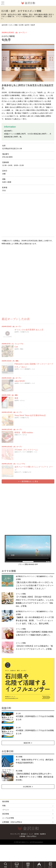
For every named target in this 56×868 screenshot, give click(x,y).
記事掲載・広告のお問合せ (12, 822)
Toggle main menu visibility (3, 2)
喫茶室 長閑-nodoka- (24, 433)
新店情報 (6, 814)
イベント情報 (35, 600)
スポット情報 (13, 25)
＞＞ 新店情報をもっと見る (28, 481)
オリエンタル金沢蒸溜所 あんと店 (29, 330)
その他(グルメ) (24, 332)
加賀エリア (18, 435)
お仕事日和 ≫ (28, 787)
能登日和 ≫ (28, 743)
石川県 (21, 25)
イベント (28, 810)
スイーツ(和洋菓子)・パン (27, 369)
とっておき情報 (8, 818)
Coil (16, 347)
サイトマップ (15, 834)
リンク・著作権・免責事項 (37, 834)
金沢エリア (18, 452)
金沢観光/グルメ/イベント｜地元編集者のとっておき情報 (35, 582)
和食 (21, 349)
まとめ (35, 716)
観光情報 (6, 801)
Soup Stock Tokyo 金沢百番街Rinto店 (30, 415)
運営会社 (24, 834)
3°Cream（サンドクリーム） (27, 450)
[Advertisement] (19, 266)
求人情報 (35, 760)
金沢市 (27, 25)
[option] (28, 680)
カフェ (22, 401)
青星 (16, 398)
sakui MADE (20, 381)
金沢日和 (4, 25)
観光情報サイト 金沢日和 (28, 3)
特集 (28, 806)
